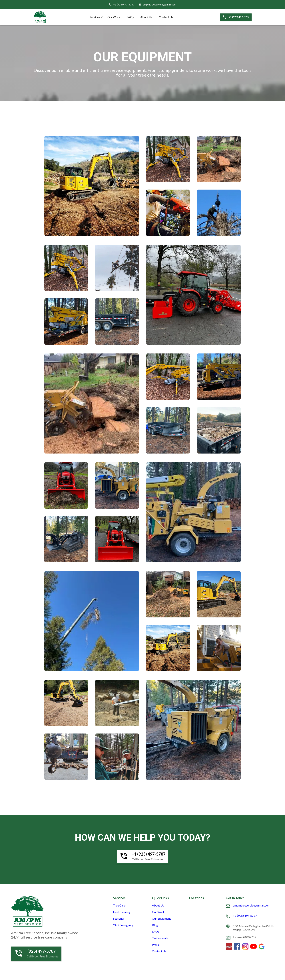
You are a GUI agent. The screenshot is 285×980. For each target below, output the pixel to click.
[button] (95, 17)
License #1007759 (245, 937)
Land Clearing (122, 912)
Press (155, 945)
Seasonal (119, 919)
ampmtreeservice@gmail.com (252, 905)
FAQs (130, 17)
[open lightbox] (92, 186)
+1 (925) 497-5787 (245, 916)
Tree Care (119, 905)
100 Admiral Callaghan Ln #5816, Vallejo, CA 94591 (254, 928)
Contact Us (166, 17)
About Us (146, 17)
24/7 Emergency (123, 925)
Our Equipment (161, 919)
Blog (155, 925)
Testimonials (160, 938)
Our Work (114, 17)
